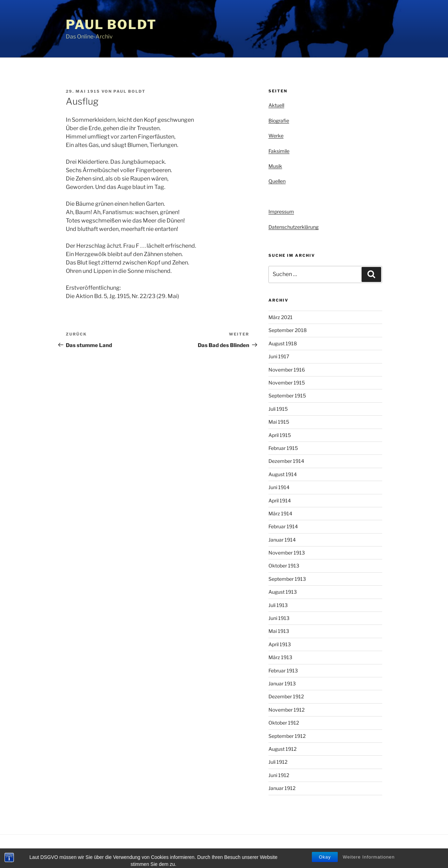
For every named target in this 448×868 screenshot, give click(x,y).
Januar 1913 (282, 683)
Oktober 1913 (284, 566)
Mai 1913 (279, 631)
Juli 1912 (278, 762)
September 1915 (287, 396)
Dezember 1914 (286, 461)
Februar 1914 (283, 526)
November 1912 (286, 710)
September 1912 (287, 736)
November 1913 (287, 553)
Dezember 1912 (286, 696)
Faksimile (279, 151)
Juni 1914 (279, 487)
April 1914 (280, 500)
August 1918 (283, 343)
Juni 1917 (279, 356)
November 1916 (287, 370)
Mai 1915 (279, 422)
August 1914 (283, 474)
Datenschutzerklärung (293, 227)
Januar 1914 (282, 540)
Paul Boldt (111, 24)
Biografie (279, 121)
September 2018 (288, 330)
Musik (275, 166)
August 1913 (283, 592)
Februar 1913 (283, 671)
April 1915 (280, 435)
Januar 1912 (282, 788)
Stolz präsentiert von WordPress (137, 851)
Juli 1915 (278, 409)
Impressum (281, 211)
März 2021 (281, 317)
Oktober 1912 (284, 723)
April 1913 (280, 644)
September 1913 (287, 579)
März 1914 (280, 513)
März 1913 (280, 657)
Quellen (277, 181)
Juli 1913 (278, 605)
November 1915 (287, 383)
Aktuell (276, 105)
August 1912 (282, 749)
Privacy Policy (79, 851)
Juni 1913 (279, 618)
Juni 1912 (279, 775)
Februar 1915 (283, 448)
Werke (276, 136)
